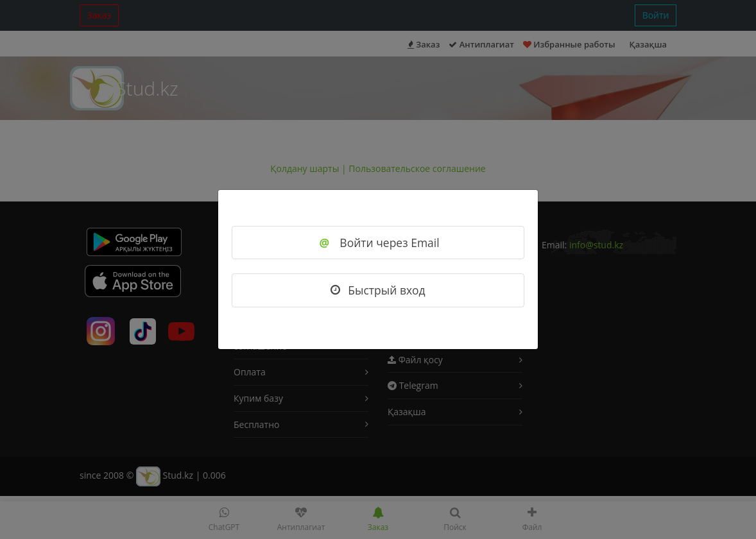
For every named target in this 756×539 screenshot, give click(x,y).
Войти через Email (378, 243)
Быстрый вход (378, 290)
